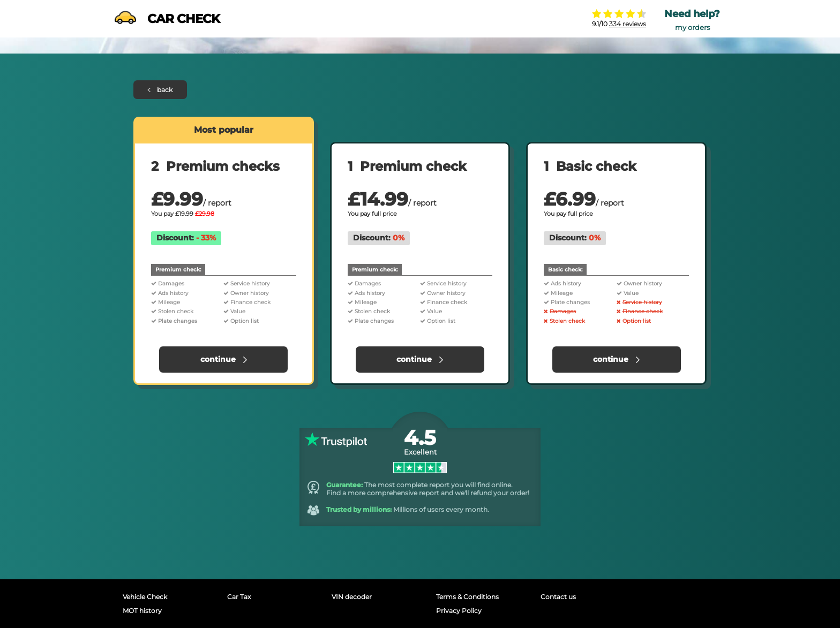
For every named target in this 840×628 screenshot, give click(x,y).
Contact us (558, 597)
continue (224, 359)
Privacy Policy (459, 611)
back (160, 90)
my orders (692, 28)
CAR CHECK (167, 19)
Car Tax (239, 597)
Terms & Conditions (467, 597)
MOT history (142, 611)
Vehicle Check (145, 597)
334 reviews (628, 24)
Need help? (692, 14)
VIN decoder (352, 597)
